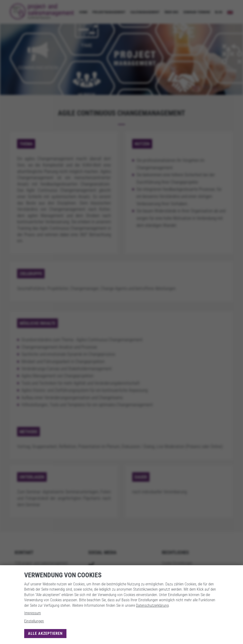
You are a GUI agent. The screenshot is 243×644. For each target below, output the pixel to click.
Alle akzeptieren (45, 633)
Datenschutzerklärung (152, 605)
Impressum (33, 613)
